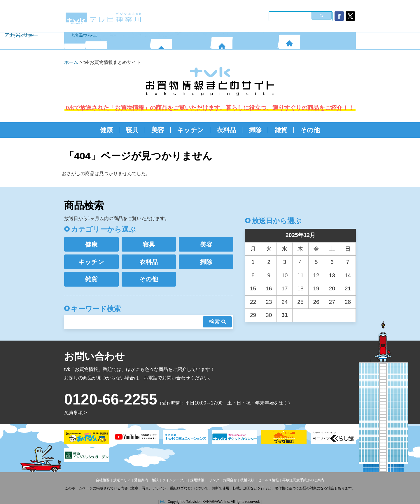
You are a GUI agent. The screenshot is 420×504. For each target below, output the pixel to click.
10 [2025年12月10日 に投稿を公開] (285, 275)
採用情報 (197, 480)
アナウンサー (245, 41)
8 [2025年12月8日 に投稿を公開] (253, 275)
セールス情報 (268, 480)
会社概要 (103, 480)
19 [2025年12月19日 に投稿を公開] (316, 288)
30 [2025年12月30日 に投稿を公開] (269, 315)
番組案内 (181, 41)
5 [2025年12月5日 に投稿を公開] (316, 262)
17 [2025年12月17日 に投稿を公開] (285, 288)
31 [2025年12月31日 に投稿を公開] (285, 315)
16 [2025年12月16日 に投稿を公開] (269, 288)
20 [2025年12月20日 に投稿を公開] (332, 288)
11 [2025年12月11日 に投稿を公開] (300, 275)
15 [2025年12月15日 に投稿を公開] (253, 288)
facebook (339, 16)
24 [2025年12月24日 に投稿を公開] (285, 302)
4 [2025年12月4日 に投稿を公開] (301, 262)
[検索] (289, 15)
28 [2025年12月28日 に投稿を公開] (348, 302)
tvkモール (317, 41)
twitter (350, 16)
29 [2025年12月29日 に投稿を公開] (253, 315)
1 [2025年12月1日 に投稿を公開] (253, 262)
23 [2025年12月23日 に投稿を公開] (269, 302)
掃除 (255, 130)
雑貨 (281, 130)
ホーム (71, 62)
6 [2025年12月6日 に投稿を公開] (332, 262)
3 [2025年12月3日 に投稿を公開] (285, 262)
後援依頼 (247, 480)
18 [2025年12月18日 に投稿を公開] (300, 288)
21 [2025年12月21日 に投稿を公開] (348, 288)
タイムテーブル (174, 480)
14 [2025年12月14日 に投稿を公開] (348, 275)
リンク (213, 480)
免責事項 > (76, 413)
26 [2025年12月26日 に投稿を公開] (316, 302)
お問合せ (230, 480)
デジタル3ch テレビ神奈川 (104, 18)
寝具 (132, 130)
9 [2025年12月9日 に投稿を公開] (269, 275)
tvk (163, 502)
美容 (158, 130)
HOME (75, 41)
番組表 (118, 41)
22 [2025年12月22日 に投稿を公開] (253, 302)
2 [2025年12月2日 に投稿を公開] (269, 262)
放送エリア (122, 480)
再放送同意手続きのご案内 (303, 480)
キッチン (190, 130)
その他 (310, 130)
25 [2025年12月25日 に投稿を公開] (300, 302)
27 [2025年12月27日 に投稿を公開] (332, 302)
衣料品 (226, 130)
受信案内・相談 (146, 480)
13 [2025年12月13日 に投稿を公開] (332, 275)
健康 (106, 130)
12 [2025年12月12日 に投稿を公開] (316, 275)
